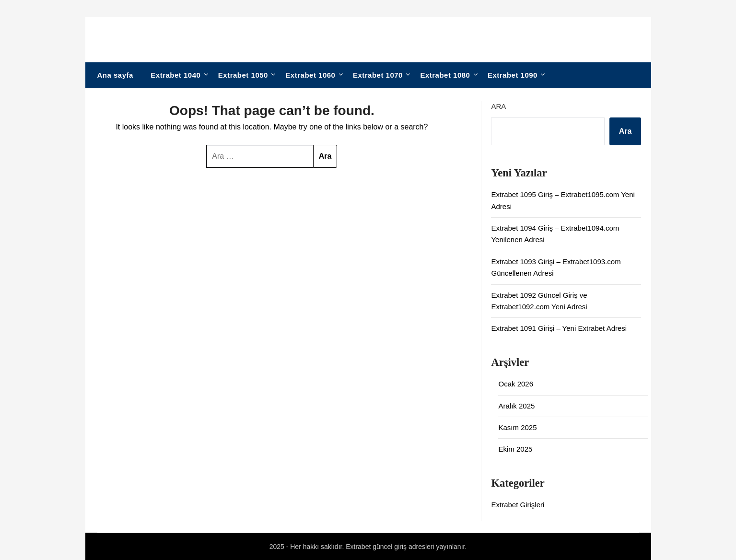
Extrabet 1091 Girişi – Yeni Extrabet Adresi (559, 328)
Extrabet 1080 (445, 75)
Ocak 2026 (516, 384)
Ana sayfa (115, 75)
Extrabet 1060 (310, 75)
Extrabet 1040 (175, 75)
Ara (498, 106)
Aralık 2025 (516, 406)
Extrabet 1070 (378, 75)
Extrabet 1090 (513, 75)
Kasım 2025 (517, 427)
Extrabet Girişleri (518, 505)
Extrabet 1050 (243, 75)
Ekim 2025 (515, 449)
